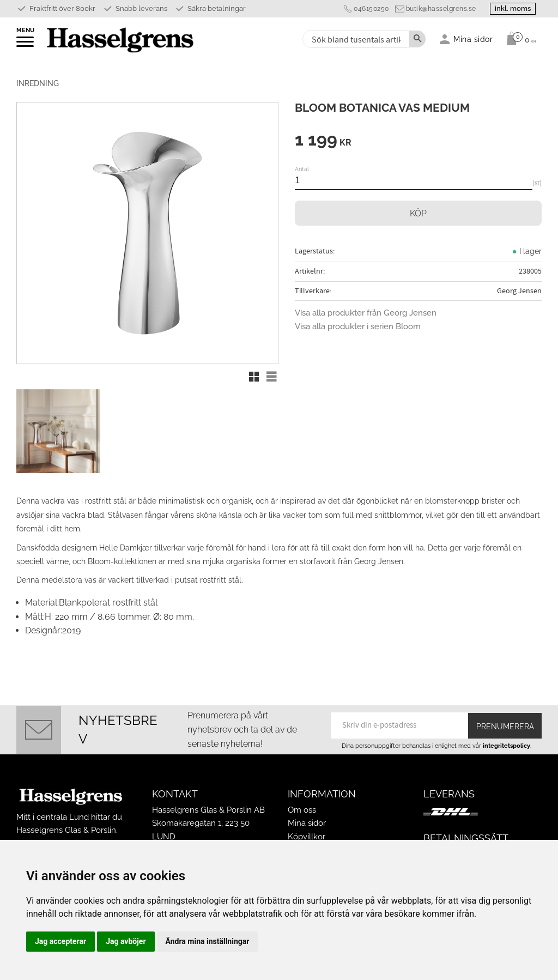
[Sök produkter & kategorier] (355, 39)
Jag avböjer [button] (126, 941)
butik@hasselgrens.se (435, 9)
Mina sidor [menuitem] (473, 39)
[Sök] (417, 39)
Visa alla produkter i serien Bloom (358, 326)
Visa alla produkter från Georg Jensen (366, 313)
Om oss (302, 810)
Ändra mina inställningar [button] (208, 941)
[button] (26, 45)
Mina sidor (307, 823)
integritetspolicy (507, 746)
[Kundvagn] (518, 39)
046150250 (365, 9)
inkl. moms (510, 8)
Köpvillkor (307, 837)
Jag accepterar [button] (60, 941)
